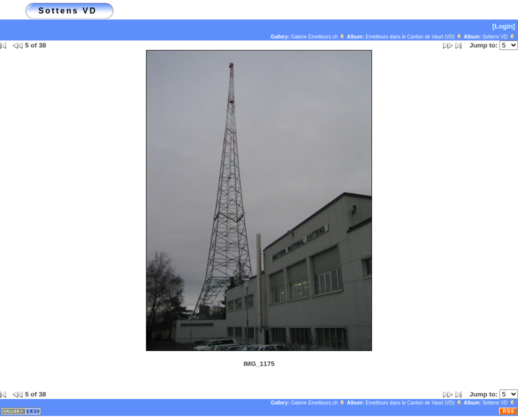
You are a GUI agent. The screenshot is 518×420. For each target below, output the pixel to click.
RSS (508, 411)
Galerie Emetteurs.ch (318, 37)
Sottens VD (499, 37)
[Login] (504, 26)
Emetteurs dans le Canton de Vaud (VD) (414, 37)
